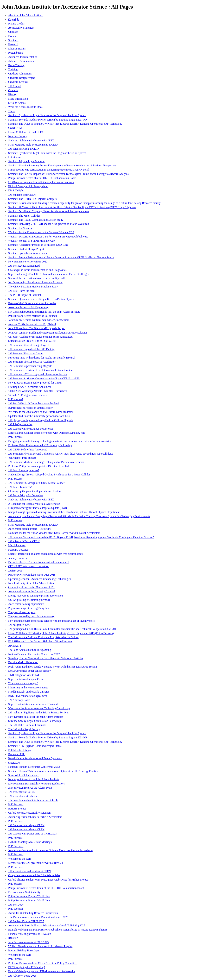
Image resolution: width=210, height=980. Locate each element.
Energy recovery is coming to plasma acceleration (36, 596)
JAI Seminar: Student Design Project (28, 345)
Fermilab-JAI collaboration (23, 662)
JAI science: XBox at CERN (24, 149)
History (12, 94)
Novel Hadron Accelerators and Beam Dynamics (35, 758)
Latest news (15, 157)
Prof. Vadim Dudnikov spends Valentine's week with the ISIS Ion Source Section (53, 667)
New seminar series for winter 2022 (28, 262)
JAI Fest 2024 (16, 905)
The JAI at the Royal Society (24, 729)
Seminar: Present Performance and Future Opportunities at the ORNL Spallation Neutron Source (61, 257)
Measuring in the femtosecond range (28, 687)
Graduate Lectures (18, 82)
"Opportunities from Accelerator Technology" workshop (39, 708)
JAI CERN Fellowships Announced (28, 450)
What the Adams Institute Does (25, 107)
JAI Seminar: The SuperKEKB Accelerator (32, 362)
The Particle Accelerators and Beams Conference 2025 (38, 917)
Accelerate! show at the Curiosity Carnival (32, 591)
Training (13, 69)
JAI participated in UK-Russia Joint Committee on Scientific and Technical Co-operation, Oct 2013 (63, 629)
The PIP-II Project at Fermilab (25, 295)
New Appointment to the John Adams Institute (34, 779)
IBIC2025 (14, 938)
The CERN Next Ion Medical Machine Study (33, 287)
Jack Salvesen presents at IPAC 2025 (28, 942)
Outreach (13, 32)
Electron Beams (17, 49)
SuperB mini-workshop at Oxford (27, 679)
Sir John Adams (17, 103)
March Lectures (17, 545)
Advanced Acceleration (21, 61)
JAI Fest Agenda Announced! (24, 266)
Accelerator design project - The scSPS (30, 529)
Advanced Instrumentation (23, 57)
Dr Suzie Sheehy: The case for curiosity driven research (39, 562)
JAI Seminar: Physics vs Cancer (26, 353)
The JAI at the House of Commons (27, 725)
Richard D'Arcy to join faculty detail (28, 186)
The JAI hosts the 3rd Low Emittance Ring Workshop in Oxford (43, 637)
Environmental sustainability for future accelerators (36, 784)
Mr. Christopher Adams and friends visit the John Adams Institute (44, 312)
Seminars (13, 40)
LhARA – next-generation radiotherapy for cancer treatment (41, 182)
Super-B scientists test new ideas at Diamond (33, 704)
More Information (18, 99)
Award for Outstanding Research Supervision (33, 913)
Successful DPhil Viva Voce (24, 775)
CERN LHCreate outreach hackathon (29, 566)
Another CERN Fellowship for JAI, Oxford (32, 324)
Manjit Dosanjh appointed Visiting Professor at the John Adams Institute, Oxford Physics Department (64, 512)
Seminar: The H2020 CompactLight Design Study (36, 220)
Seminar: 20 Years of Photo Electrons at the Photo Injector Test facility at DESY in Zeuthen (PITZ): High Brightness (72, 207)
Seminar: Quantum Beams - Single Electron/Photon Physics (41, 299)
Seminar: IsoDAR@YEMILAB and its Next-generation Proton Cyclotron (49, 224)
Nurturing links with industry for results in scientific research (42, 358)
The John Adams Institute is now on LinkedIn (33, 800)
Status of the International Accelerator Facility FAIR (37, 278)
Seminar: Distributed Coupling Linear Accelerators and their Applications (49, 211)
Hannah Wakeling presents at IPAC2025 (30, 934)
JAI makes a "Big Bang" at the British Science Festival (38, 712)
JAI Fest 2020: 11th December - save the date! (34, 403)
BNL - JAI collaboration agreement (28, 696)
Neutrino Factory (18, 136)
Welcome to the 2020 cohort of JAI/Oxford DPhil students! (41, 412)
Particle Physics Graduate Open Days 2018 (32, 575)
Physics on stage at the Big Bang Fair (29, 608)
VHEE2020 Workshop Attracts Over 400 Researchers (38, 391)
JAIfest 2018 (15, 571)
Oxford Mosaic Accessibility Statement (30, 813)
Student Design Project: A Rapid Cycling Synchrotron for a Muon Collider (49, 475)
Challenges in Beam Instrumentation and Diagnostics (37, 270)
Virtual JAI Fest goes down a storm (28, 395)
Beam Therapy (16, 65)
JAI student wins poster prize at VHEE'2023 (32, 834)
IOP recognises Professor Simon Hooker (30, 408)
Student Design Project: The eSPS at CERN (32, 341)
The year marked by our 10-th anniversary (31, 616)
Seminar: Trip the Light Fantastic (26, 161)
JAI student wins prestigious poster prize (31, 429)
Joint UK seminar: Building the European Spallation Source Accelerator (48, 333)
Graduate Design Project (22, 78)
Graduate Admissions (20, 74)
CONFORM (15, 128)
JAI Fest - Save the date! (22, 291)
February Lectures (18, 550)
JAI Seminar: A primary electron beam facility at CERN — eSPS (44, 378)
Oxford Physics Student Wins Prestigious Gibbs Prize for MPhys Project (48, 880)
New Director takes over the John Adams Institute (36, 717)
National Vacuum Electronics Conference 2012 (34, 654)
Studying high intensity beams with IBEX (31, 140)
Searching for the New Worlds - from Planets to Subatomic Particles (46, 658)
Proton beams (16, 53)
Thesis (12, 111)
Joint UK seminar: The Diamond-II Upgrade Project (37, 328)
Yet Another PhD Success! (23, 458)
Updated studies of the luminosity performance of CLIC (39, 416)
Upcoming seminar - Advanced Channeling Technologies (40, 579)
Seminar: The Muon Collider (24, 216)
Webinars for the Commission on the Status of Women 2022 (41, 232)
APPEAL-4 (15, 646)
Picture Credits (16, 24)
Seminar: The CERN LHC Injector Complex (33, 199)
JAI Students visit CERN (22, 195)
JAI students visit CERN (22, 792)
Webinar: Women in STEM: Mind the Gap (31, 241)
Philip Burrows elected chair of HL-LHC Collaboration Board (42, 178)
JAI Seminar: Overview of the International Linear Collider (41, 370)
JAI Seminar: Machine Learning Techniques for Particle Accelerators (46, 462)
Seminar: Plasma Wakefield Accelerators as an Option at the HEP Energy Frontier (53, 771)
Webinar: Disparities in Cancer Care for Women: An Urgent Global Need (48, 237)
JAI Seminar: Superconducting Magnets (30, 366)
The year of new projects (22, 612)
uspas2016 (14, 763)
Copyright (14, 19)
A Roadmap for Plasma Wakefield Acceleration (34, 504)
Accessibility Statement (21, 28)
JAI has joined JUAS (20, 625)
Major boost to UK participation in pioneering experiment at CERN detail (49, 170)
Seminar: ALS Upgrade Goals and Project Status (35, 746)
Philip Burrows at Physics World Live (29, 896)
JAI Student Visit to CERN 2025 (26, 921)
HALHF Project (17, 809)
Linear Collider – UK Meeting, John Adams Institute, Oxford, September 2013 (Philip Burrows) (61, 633)
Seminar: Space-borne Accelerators (28, 253)
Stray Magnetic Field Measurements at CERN (33, 145)
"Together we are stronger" (23, 683)
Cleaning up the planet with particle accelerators (35, 491)
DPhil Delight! (16, 190)
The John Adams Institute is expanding (30, 650)
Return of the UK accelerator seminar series (32, 303)
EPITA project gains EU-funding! (27, 967)
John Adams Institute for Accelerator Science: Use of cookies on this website (50, 850)
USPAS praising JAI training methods (29, 600)
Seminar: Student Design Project (26, 249)
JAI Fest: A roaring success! (24, 470)
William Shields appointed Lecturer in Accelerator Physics (40, 946)
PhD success (15, 520)
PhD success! (16, 399)
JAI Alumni (15, 86)
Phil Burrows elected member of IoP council (33, 316)
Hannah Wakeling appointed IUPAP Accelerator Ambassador (42, 971)
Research (13, 44)
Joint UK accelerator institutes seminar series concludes (39, 320)
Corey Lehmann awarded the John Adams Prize (34, 875)
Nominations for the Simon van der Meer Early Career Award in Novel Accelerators (54, 533)
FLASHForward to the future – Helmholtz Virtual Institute (40, 641)
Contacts (13, 90)
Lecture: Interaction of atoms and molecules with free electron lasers (46, 554)
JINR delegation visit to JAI (24, 675)
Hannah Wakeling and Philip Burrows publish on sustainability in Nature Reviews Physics (58, 930)
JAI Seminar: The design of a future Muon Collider (36, 483)
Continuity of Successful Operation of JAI (31, 587)
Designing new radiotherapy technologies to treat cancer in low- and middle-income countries (60, 441)
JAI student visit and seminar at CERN (30, 871)
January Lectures (18, 558)
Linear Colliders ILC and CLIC (26, 132)
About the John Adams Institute (26, 15)
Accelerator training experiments (26, 604)
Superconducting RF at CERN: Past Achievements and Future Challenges (49, 274)
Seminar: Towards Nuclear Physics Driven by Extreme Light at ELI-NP (47, 120)
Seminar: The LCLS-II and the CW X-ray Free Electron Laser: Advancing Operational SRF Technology (65, 124)
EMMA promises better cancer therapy (30, 671)
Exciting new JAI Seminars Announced (30, 387)
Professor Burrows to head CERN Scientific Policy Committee (43, 963)
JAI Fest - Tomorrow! (20, 487)
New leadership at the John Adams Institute (32, 583)
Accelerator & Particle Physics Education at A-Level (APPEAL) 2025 (47, 925)
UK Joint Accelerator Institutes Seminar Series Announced (40, 337)
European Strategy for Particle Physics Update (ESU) (37, 508)
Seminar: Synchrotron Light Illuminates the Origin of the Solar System (47, 115)
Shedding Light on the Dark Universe (29, 692)
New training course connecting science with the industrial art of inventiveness (51, 621)
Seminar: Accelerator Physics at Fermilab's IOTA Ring (38, 245)
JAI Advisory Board (19, 700)
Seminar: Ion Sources (20, 228)
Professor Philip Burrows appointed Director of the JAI (39, 466)
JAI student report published (24, 796)
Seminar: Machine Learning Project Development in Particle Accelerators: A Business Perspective (62, 165)
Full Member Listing (20, 750)
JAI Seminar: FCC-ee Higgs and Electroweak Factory (38, 374)
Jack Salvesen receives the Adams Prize (30, 788)
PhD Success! (16, 437)
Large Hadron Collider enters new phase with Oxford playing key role (47, 433)
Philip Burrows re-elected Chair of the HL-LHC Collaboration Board (46, 888)
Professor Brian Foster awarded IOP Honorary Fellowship (40, 445)
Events (12, 36)
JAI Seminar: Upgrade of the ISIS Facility (31, 349)
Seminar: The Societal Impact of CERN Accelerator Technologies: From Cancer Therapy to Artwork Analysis (68, 174)
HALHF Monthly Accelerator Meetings (30, 842)
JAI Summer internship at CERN (26, 825)
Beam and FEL (17, 754)
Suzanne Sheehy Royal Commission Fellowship (35, 721)
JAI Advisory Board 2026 (22, 976)
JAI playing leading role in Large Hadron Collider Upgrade (41, 420)
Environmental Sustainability (24, 892)
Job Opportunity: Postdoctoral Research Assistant (35, 282)
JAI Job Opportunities (20, 424)
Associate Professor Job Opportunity (28, 307)
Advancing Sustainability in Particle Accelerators (35, 817)
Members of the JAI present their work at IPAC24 (36, 863)
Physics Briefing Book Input (24, 950)
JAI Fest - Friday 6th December (26, 495)
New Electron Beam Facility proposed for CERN (35, 383)
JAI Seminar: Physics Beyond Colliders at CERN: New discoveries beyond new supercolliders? (61, 454)
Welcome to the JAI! (20, 859)
